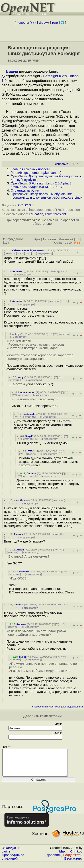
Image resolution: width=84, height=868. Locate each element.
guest (23, 657)
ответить (10, 253)
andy (20, 377)
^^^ (56, 334)
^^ (51, 334)
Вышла (12, 71)
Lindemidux (30, 414)
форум (44, 23)
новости (23, 23)
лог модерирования (73, 707)
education (36, 214)
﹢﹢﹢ (21, 253)
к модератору (45, 253)
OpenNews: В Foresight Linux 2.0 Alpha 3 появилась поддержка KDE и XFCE (41, 185)
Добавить (54, 860)
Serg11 (29, 436)
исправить (62, 164)
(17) (6, 243)
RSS (77, 243)
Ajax (37, 239)
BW (30, 451)
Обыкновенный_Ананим (27, 250)
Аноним (17, 271)
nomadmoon (28, 392)
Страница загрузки (25, 190)
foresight (60, 214)
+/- (78, 239)
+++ (33, 23)
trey (17, 334)
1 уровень (49, 239)
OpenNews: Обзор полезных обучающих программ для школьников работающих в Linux (46, 196)
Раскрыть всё (62, 243)
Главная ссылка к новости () (36, 171)
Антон (20, 550)
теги (55, 23)
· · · (29, 253)
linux (48, 214)
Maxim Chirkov (71, 857)
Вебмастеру (73, 864)
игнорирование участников (46, 707)
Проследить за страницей (13, 862)
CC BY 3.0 (26, 205)
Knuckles (19, 500)
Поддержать (72, 860)
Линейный (66, 239)
